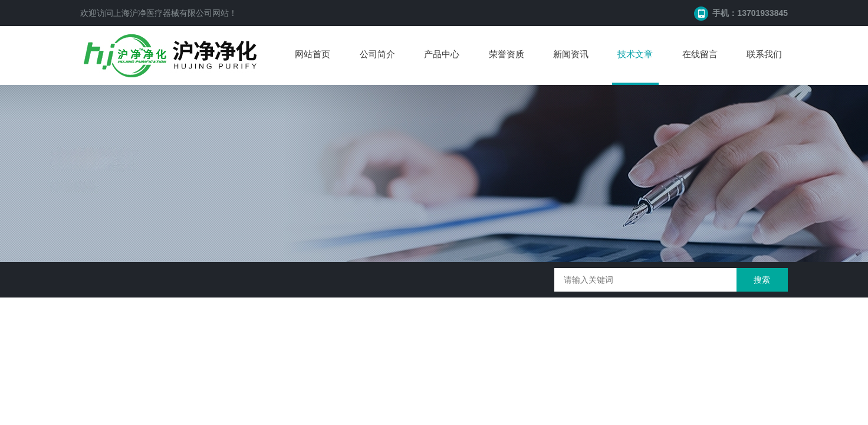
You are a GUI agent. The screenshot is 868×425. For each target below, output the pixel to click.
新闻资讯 (571, 54)
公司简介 (377, 54)
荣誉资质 (507, 54)
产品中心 (442, 54)
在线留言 (700, 54)
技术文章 (635, 54)
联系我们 (764, 54)
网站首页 (313, 54)
